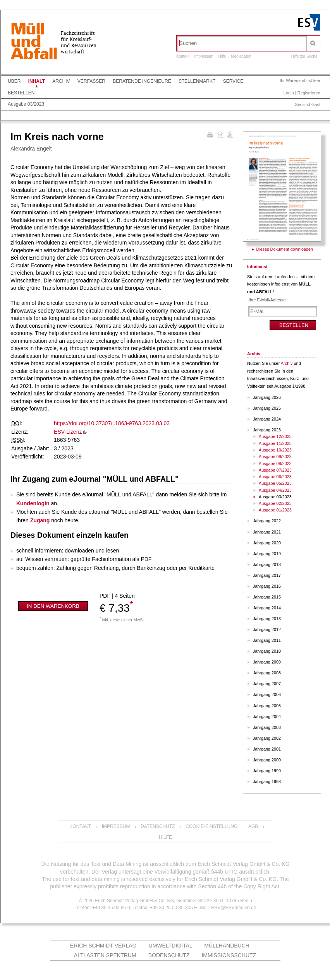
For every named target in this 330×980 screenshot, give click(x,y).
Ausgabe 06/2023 (275, 477)
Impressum (204, 56)
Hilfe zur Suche (304, 56)
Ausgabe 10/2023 (275, 450)
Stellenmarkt (197, 81)
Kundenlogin (33, 503)
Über (14, 81)
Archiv (61, 81)
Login (289, 93)
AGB (253, 826)
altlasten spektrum (105, 955)
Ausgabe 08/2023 (275, 463)
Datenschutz (158, 826)
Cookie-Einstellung (211, 826)
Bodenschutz (169, 955)
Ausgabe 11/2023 (275, 443)
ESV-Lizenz (68, 432)
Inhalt (37, 81)
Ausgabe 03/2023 (26, 104)
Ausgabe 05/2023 (275, 483)
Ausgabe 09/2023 (275, 457)
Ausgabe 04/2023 (275, 490)
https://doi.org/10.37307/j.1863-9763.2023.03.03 (112, 423)
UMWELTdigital (171, 946)
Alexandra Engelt (31, 149)
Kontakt (183, 56)
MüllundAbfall (34, 42)
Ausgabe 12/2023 (275, 436)
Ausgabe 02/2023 (275, 503)
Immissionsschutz (229, 955)
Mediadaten (241, 56)
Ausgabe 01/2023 (275, 510)
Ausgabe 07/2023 (275, 470)
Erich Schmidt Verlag (103, 946)
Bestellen (21, 93)
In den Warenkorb (53, 606)
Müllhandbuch (227, 946)
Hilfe (222, 56)
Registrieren (309, 93)
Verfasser (91, 81)
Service (233, 81)
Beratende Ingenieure (142, 81)
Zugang (40, 520)
